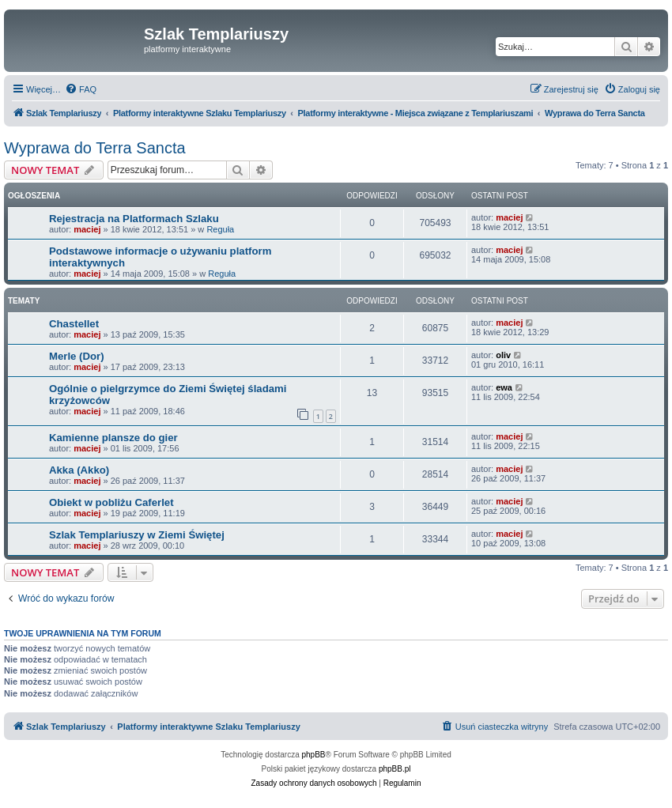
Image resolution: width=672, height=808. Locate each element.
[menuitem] (81, 89)
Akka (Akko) (79, 470)
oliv (503, 355)
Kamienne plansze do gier (113, 438)
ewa (504, 387)
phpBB (314, 755)
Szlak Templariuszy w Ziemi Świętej (137, 535)
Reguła (220, 229)
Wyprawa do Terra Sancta (95, 148)
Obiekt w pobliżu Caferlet (111, 502)
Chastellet (74, 324)
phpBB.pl (395, 769)
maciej (87, 229)
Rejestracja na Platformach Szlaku (134, 219)
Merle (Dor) (77, 356)
